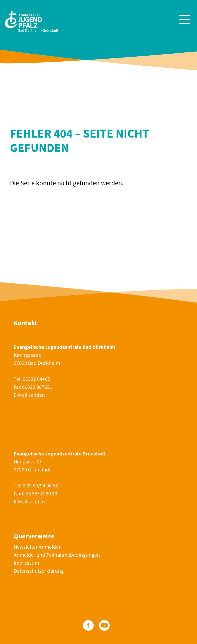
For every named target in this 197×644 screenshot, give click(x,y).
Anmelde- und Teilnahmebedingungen (57, 555)
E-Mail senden (29, 395)
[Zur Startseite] (32, 20)
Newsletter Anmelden (38, 547)
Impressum (26, 563)
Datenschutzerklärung (39, 571)
